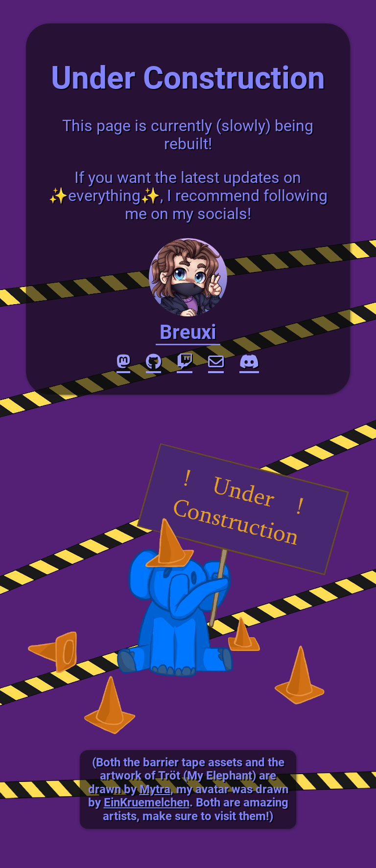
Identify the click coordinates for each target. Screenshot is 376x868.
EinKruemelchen (147, 802)
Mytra (155, 789)
